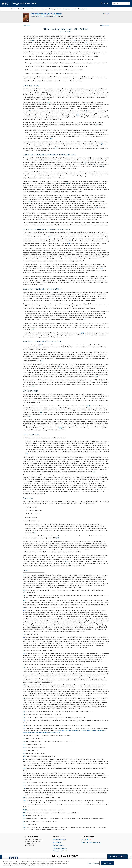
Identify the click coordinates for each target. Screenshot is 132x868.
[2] (75, 40)
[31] (59, 366)
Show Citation (27, 25)
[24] (79, 257)
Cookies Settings (94, 864)
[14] (56, 148)
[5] (39, 103)
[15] (85, 162)
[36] (29, 416)
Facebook (82, 840)
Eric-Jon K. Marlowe (66, 32)
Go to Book (106, 14)
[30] (42, 361)
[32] (97, 377)
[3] (86, 42)
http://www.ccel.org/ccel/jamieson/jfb (70, 730)
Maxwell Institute (59, 845)
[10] (78, 115)
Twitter (88, 840)
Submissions (83, 9)
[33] (33, 386)
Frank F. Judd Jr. (35, 16)
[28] (82, 333)
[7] (86, 103)
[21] (40, 219)
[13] (102, 144)
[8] (31, 111)
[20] (98, 208)
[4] (70, 46)
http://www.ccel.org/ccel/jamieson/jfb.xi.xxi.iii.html (44, 733)
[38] (26, 454)
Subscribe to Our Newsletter (91, 842)
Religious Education (59, 840)
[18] (67, 183)
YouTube (90, 840)
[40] (98, 489)
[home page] (5, 3)
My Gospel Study (55, 9)
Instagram (85, 840)
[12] (51, 138)
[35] (41, 412)
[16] (94, 164)
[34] (88, 406)
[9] (86, 111)
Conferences (42, 9)
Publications (31, 9)
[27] (32, 329)
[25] (102, 268)
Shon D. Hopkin (55, 16)
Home (13, 9)
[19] (30, 201)
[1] (33, 40)
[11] (97, 125)
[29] (40, 345)
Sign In (106, 3)
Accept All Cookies (108, 864)
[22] (50, 237)
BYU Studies (57, 842)
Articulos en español (60, 848)
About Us (21, 9)
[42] (58, 538)
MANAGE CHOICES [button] (117, 857)
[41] (35, 532)
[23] (70, 243)
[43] (66, 561)
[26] (84, 320)
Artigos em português (60, 851)
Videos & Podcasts (69, 9)
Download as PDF (104, 25)
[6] (49, 103)
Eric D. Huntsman (44, 16)
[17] (103, 166)
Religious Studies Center (25, 3)
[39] (94, 472)
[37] (60, 428)
